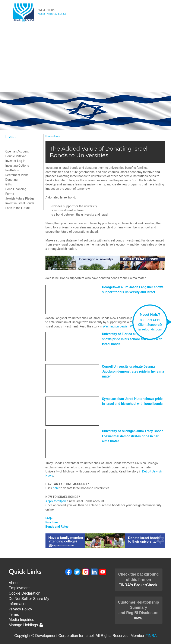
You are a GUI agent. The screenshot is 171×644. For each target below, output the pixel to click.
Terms (14, 614)
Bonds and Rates (57, 527)
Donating (11, 180)
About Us (86, 54)
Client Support (86, 62)
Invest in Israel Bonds (20, 203)
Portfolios (12, 170)
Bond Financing (16, 189)
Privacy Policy (20, 609)
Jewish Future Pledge (20, 198)
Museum (86, 88)
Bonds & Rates (85, 37)
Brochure (52, 522)
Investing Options (17, 166)
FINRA (151, 636)
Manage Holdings (26, 625)
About (14, 583)
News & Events (85, 71)
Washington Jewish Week (120, 326)
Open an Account (17, 151)
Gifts (9, 184)
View (138, 618)
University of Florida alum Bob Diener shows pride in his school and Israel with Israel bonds (132, 339)
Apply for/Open (56, 501)
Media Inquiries (21, 620)
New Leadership (85, 80)
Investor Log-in (15, 161)
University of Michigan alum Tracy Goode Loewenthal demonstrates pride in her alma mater (133, 436)
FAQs (49, 518)
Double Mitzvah (16, 156)
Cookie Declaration (25, 593)
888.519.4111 (150, 320)
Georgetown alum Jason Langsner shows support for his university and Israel (133, 290)
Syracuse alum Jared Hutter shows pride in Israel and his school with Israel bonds (132, 401)
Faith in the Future (18, 208)
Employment (19, 588)
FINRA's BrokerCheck (138, 585)
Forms (10, 194)
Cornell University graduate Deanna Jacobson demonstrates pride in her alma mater (133, 372)
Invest (85, 45)
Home (49, 136)
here (56, 488)
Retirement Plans (17, 175)
